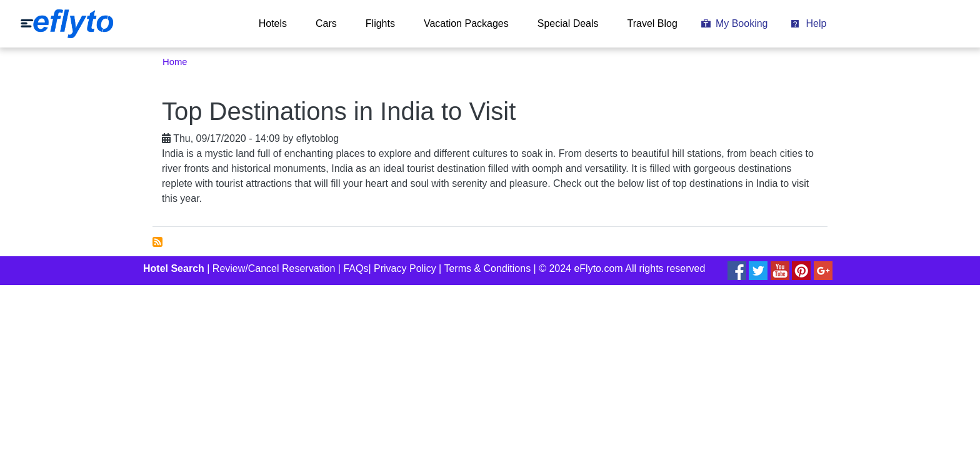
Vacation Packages (466, 23)
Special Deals (568, 23)
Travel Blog (652, 23)
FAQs (356, 268)
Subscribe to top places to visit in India (157, 242)
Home (175, 62)
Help (816, 23)
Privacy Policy (405, 268)
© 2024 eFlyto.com (581, 268)
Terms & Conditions (487, 268)
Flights (380, 23)
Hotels (273, 23)
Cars (326, 23)
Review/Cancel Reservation (274, 268)
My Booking (742, 23)
